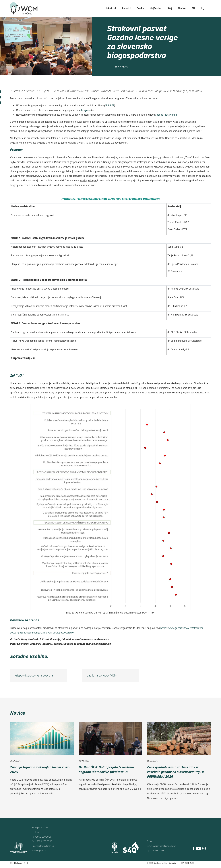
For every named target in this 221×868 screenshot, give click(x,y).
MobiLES (110, 105)
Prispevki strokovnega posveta (34, 675)
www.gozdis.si (40, 851)
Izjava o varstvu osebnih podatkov (162, 846)
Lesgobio (86, 110)
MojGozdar (156, 8)
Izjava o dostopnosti (156, 851)
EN (193, 8)
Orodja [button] (140, 8)
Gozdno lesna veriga (166, 115)
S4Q (26, 863)
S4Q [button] (170, 8)
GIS (11, 863)
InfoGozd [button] (111, 8)
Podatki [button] (126, 8)
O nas (149, 841)
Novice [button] (182, 8)
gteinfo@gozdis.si (47, 846)
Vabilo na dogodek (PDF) (102, 675)
